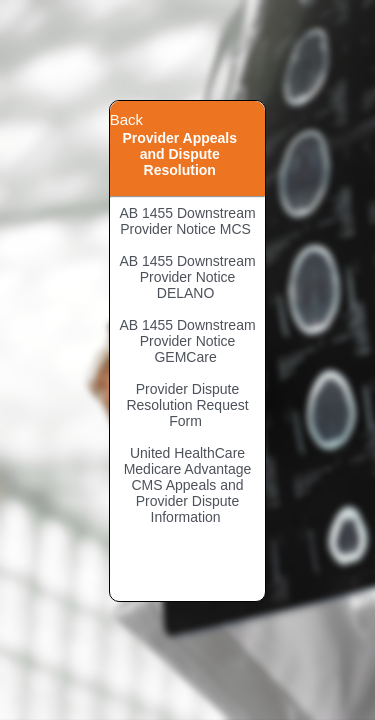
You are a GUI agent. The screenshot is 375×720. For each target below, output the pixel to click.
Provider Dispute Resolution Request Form (187, 405)
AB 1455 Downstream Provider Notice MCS (187, 221)
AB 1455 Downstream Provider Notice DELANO (187, 277)
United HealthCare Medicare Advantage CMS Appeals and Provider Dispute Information (188, 485)
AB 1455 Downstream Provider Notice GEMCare (187, 341)
